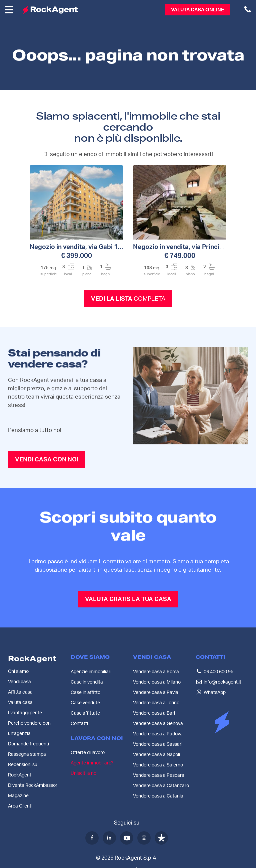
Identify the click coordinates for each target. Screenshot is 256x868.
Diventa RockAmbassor (33, 785)
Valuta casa (20, 703)
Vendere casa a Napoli (156, 754)
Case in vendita (87, 682)
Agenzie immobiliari (91, 672)
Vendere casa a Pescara (159, 775)
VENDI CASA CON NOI (47, 460)
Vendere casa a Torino (156, 703)
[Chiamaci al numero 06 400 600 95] (248, 10)
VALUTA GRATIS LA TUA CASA (128, 599)
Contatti (79, 723)
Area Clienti (20, 806)
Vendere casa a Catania (158, 796)
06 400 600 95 (218, 672)
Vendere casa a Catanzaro (161, 785)
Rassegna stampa (27, 754)
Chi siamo (18, 672)
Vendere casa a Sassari (158, 744)
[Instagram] (144, 838)
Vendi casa (19, 682)
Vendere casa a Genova (158, 723)
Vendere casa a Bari (154, 713)
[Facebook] (92, 838)
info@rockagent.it (222, 682)
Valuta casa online (197, 10)
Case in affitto (85, 692)
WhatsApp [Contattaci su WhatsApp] (215, 692)
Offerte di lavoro (88, 753)
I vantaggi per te (25, 713)
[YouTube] (127, 838)
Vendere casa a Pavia (156, 692)
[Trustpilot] (161, 838)
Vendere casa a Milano (157, 682)
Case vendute (85, 703)
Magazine (18, 796)
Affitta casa (20, 692)
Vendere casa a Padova (158, 734)
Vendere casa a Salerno (158, 765)
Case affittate (85, 713)
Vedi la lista (128, 299)
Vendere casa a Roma (156, 672)
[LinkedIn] (109, 838)
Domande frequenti (28, 744)
